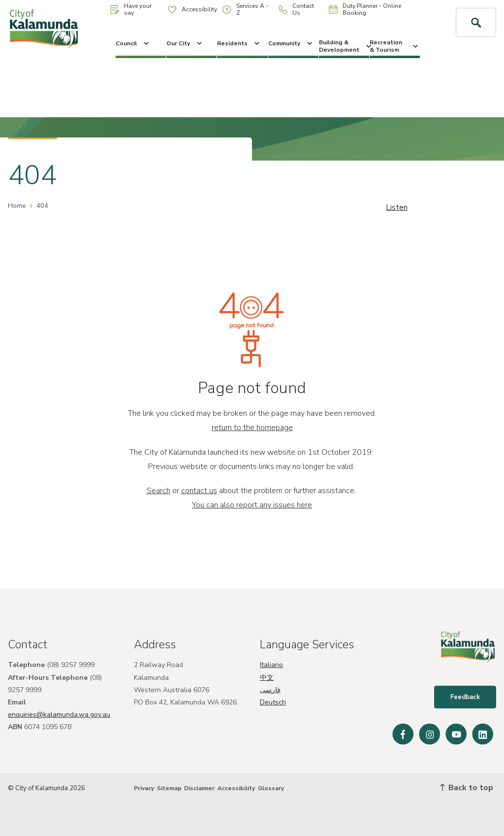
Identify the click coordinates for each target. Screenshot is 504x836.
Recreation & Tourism (395, 46)
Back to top (467, 788)
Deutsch (273, 702)
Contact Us (296, 9)
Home (17, 206)
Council (133, 43)
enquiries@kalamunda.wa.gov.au (59, 715)
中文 (267, 678)
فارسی (270, 690)
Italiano (271, 665)
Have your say (131, 9)
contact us (199, 491)
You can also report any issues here (252, 505)
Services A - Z (245, 9)
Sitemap (169, 788)
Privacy (144, 788)
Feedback (465, 697)
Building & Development (344, 46)
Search (158, 491)
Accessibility (192, 9)
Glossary (271, 788)
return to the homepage (252, 428)
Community (291, 43)
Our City (185, 43)
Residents (239, 43)
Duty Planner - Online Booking (365, 9)
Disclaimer (199, 788)
